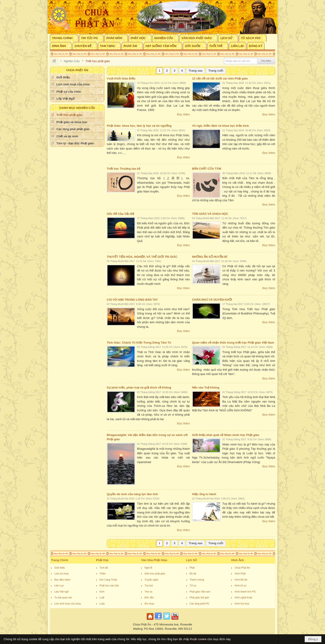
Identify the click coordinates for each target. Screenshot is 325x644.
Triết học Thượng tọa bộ (124, 169)
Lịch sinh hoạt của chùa (68, 604)
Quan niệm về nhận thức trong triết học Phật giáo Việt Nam (233, 343)
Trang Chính (60, 560)
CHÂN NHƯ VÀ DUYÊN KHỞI (212, 300)
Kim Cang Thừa (108, 580)
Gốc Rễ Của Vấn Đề (120, 214)
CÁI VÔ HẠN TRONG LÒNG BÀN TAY (132, 300)
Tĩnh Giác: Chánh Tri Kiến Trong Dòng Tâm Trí (139, 343)
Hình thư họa (242, 604)
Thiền (103, 574)
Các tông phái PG (199, 604)
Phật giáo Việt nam (200, 592)
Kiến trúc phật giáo (155, 574)
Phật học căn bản (109, 585)
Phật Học (102, 560)
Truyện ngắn (151, 580)
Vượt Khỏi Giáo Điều (121, 78)
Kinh (102, 592)
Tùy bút (149, 585)
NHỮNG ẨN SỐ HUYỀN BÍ (210, 257)
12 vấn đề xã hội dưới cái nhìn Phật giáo (220, 78)
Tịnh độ (104, 568)
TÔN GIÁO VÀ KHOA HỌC (210, 214)
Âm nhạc (149, 604)
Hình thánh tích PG (245, 592)
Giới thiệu (60, 568)
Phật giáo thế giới (199, 597)
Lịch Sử (192, 560)
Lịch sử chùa (62, 574)
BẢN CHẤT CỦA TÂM (207, 169)
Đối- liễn (149, 597)
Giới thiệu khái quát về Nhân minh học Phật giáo (226, 435)
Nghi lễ (148, 568)
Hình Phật (240, 574)
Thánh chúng (197, 580)
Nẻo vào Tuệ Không (206, 388)
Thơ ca (148, 592)
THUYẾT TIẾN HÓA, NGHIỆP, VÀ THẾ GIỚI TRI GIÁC (142, 257)
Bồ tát (193, 574)
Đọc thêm (183, 114)
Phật (192, 568)
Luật (102, 597)
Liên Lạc (59, 585)
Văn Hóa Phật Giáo (154, 560)
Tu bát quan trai (63, 597)
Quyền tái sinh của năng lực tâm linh (132, 494)
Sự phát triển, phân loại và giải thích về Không (139, 388)
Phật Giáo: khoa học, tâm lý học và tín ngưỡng (139, 126)
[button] (64, 38)
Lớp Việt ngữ (62, 592)
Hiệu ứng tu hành (204, 494)
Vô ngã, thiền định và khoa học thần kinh (221, 126)
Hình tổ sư (240, 585)
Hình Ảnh (237, 560)
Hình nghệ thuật (243, 597)
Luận (102, 604)
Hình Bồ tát (241, 580)
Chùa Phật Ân (242, 568)
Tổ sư (193, 585)
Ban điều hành (62, 580)
